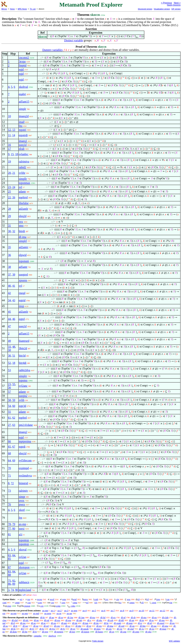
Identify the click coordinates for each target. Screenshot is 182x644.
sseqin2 (23, 396)
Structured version (145, 9)
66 (9, 441)
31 (9, 225)
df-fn (13, 629)
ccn (42, 606)
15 (12, 154)
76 (9, 504)
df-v (89, 620)
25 (9, 192)
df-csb (110, 620)
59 (14, 400)
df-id (149, 623)
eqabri (22, 94)
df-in (142, 620)
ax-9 (131, 610)
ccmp (58, 606)
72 (12, 483)
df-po (172, 623)
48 (14, 347)
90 (17, 590)
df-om (109, 629)
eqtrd (22, 319)
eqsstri (23, 130)
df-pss (162, 620)
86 (9, 584)
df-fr (15, 626)
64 (9, 460)
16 (9, 145)
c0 (138, 599)
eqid (21, 69)
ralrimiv (23, 491)
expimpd (24, 468)
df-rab (79, 620)
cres (63, 602)
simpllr (23, 179)
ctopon (27, 606)
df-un (132, 620)
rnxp (21, 306)
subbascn (24, 582)
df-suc (154, 626)
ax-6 (103, 610)
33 (9, 347)
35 (9, 247)
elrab (22, 149)
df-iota (165, 626)
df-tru (92, 617)
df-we (25, 626)
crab (96, 599)
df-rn (89, 626)
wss (129, 599)
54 (9, 406)
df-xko (148, 632)
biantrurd (24, 341)
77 (9, 529)
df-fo (42, 629)
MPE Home (22, 9)
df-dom (13, 632)
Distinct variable (74, 40)
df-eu (154, 617)
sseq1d (23, 145)
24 (14, 187)
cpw (158, 599)
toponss (23, 380)
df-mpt (129, 623)
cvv (107, 599)
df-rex (57, 620)
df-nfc (26, 620)
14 (14, 135)
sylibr (22, 173)
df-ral (47, 620)
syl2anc (23, 386)
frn (21, 518)
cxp (29, 602)
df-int (75, 623)
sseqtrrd (23, 275)
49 (9, 341)
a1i (21, 534)
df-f (23, 629)
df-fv (63, 629)
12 (9, 130)
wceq (40, 599)
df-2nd (131, 629)
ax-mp (22, 524)
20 (9, 173)
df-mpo (97, 629)
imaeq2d (24, 116)
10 (9, 116)
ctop (9, 606)
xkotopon (24, 567)
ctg (171, 602)
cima (75, 602)
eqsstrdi (23, 135)
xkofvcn (52, 636)
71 (9, 476)
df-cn (112, 632)
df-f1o (52, 629)
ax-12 (162, 610)
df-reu (68, 620)
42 (9, 293)
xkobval (23, 87)
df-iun (85, 623)
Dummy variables (52, 50)
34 (9, 300)
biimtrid (23, 483)
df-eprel (161, 623)
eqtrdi (22, 447)
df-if (13, 623)
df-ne (36, 620)
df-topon (85, 632)
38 (9, 267)
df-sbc (99, 620)
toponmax (25, 183)
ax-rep (14, 613)
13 (14, 130)
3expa (22, 61)
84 (14, 555)
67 (14, 447)
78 (9, 524)
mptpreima (25, 441)
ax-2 (59, 610)
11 (9, 135)
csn (168, 599)
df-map (163, 629)
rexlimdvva (25, 476)
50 (9, 350)
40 (9, 286)
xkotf (22, 510)
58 (9, 400)
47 (9, 326)
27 (9, 425)
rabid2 (22, 167)
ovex (22, 500)
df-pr (43, 623)
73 (9, 491)
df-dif (121, 620)
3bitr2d (23, 348)
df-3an (81, 617)
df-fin (25, 632)
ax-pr (59, 613)
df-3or (70, 617)
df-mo (144, 617)
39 (14, 275)
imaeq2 (23, 432)
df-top (72, 632)
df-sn (33, 623)
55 (14, 384)
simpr (22, 497)
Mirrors (4, 9)
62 (14, 418)
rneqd (22, 293)
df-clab (165, 617)
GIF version (176, 9)
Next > (177, 3)
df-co (68, 626)
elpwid (23, 255)
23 (9, 187)
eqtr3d (22, 406)
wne (64, 599)
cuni (4, 602)
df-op (53, 623)
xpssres (23, 280)
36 (9, 255)
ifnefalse (24, 203)
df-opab (117, 623)
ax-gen (74, 610)
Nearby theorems (174, 5)
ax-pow (48, 613)
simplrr (23, 376)
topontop (24, 540)
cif (148, 599)
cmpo (132, 602)
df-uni (64, 623)
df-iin (96, 623)
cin (117, 599)
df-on (132, 626)
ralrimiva (24, 161)
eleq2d (23, 216)
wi (21, 599)
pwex (22, 504)
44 (9, 319)
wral (75, 599)
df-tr (140, 623)
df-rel (46, 626)
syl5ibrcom (25, 460)
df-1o (141, 629)
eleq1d (23, 453)
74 (12, 590)
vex (21, 222)
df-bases (99, 632)
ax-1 (53, 610)
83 (9, 555)
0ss (21, 126)
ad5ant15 (24, 102)
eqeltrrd (23, 197)
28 (9, 209)
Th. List (33, 9)
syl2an (23, 557)
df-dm (78, 626)
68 (9, 453)
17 (9, 149)
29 (9, 216)
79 (14, 524)
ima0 (22, 122)
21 (14, 173)
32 (14, 231)
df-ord (121, 626)
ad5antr (23, 267)
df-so (5, 626)
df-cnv (57, 626)
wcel (52, 599)
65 (9, 447)
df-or (61, 617)
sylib (22, 400)
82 (14, 581)
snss (21, 225)
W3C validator (174, 641)
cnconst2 (24, 58)
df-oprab (85, 629)
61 (9, 418)
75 (9, 581)
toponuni (24, 261)
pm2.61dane (26, 425)
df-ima (23, 237)
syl (21, 187)
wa (29, 599)
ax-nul (36, 613)
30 (9, 231)
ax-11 (152, 610)
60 (14, 406)
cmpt (17, 602)
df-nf (123, 617)
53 (9, 370)
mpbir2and (25, 590)
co (120, 602)
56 (9, 387)
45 (9, 312)
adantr (22, 192)
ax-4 (85, 610)
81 (9, 534)
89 (14, 584)
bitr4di (23, 363)
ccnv (40, 602)
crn (53, 602)
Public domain (98, 641)
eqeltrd (23, 418)
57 (9, 392)
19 (9, 161)
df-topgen (59, 632)
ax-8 (122, 610)
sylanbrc (24, 154)
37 (9, 275)
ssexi (22, 529)
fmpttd (23, 65)
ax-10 (141, 610)
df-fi (35, 632)
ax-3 (66, 610)
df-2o (152, 629)
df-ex (113, 617)
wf (87, 602)
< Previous (166, 3)
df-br (106, 623)
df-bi (42, 617)
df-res (99, 626)
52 (9, 363)
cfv (96, 602)
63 (14, 425)
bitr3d (22, 356)
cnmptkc (38, 636)
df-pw (23, 623)
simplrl (23, 241)
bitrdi (22, 231)
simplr (22, 109)
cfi (142, 602)
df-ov (73, 629)
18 (17, 154)
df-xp (36, 626)
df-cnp (123, 632)
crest (154, 602)
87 (9, 567)
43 (14, 300)
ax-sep (25, 613)
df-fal (103, 617)
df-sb (133, 617)
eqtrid (22, 300)
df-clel (15, 620)
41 (14, 286)
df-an (51, 617)
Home (12, 9)
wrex (85, 599)
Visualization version (162, 9)
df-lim (143, 626)
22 (9, 197)
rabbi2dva (25, 370)
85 (9, 559)
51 (14, 356)
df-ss (151, 620)
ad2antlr (23, 209)
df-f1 (32, 629)
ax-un (69, 613)
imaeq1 (23, 141)
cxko (73, 606)
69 (14, 460)
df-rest (45, 632)
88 (9, 575)
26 (14, 197)
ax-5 (94, 610)
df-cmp (136, 632)
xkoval (23, 550)
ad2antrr (24, 247)
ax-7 (113, 610)
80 (14, 529)
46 (14, 319)
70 (9, 468)
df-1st (119, 629)
